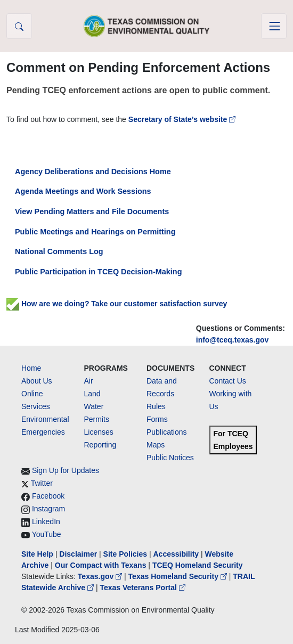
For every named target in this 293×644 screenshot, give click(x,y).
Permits (97, 419)
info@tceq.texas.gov (233, 340)
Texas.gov (101, 576)
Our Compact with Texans (101, 565)
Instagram (48, 509)
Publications (167, 432)
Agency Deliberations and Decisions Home (93, 172)
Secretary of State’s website (182, 119)
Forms (157, 419)
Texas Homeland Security (179, 576)
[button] (19, 26)
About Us (37, 381)
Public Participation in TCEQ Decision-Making (98, 272)
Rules (156, 406)
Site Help (37, 554)
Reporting (100, 445)
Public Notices (170, 458)
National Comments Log (59, 251)
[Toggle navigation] (274, 26)
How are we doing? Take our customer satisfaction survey (117, 304)
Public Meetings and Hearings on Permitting (95, 232)
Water (94, 406)
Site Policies (125, 554)
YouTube (47, 534)
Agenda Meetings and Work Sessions (83, 191)
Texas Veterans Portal (142, 588)
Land (92, 394)
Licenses (99, 432)
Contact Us (228, 381)
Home (31, 368)
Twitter (42, 483)
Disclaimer (78, 554)
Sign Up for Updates (66, 470)
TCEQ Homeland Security (198, 565)
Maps (156, 445)
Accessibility (177, 554)
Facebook (48, 496)
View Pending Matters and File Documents (92, 211)
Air (89, 381)
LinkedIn (46, 521)
